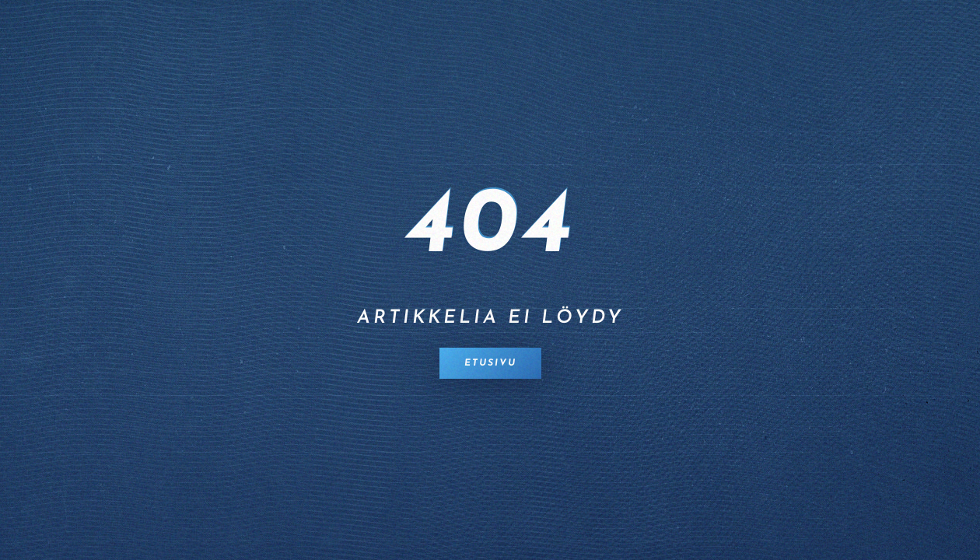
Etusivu (490, 363)
